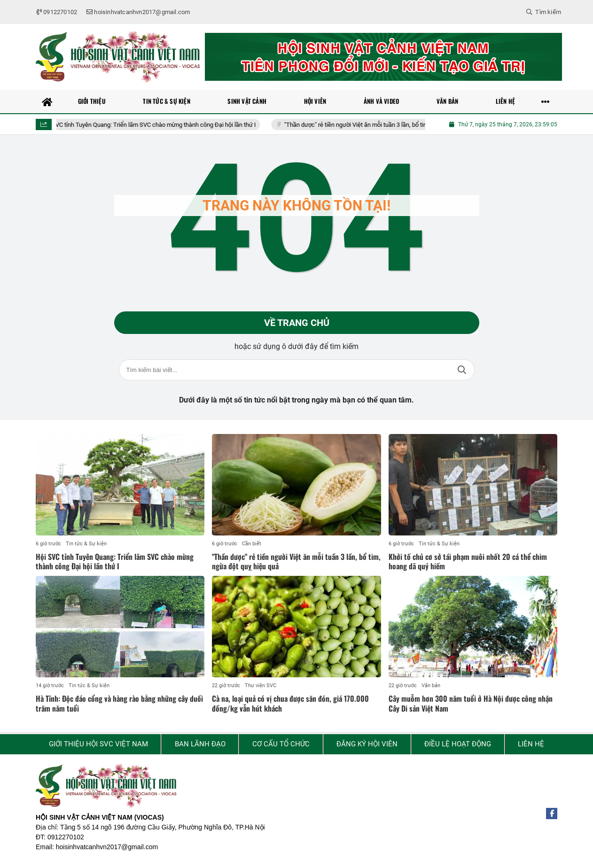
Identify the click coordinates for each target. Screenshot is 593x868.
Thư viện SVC (261, 686)
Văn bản (431, 686)
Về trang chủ (297, 323)
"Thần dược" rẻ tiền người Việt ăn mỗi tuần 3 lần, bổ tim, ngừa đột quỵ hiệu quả (393, 125)
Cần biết (252, 544)
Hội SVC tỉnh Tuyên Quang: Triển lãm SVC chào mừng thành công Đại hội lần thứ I (155, 125)
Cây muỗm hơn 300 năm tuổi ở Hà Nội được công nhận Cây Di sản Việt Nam (471, 703)
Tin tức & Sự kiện (86, 544)
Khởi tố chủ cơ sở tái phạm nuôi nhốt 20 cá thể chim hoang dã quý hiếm (468, 562)
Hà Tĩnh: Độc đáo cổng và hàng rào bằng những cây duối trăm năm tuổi (119, 703)
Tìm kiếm (462, 370)
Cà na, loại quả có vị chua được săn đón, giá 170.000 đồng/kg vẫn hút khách (290, 703)
